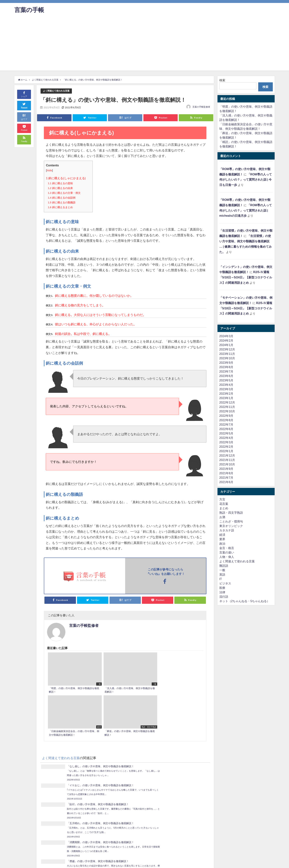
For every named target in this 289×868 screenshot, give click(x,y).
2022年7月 (226, 425)
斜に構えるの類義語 (61, 202)
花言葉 (224, 504)
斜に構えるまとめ (60, 207)
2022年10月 (227, 411)
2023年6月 (226, 376)
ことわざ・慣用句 (231, 521)
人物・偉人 (227, 557)
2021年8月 (226, 473)
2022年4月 (226, 438)
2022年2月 (226, 447)
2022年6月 (226, 429)
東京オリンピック (231, 526)
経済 (222, 535)
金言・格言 (227, 548)
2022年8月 (226, 420)
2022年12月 (227, 402)
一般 (222, 570)
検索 (222, 80)
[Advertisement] (144, 45)
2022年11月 (227, 407)
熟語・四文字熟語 (231, 513)
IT (221, 579)
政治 (222, 544)
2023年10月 (227, 358)
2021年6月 (226, 482)
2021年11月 (227, 460)
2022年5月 (226, 433)
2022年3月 (226, 442)
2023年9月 (226, 363)
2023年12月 (227, 349)
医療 (222, 588)
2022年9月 (226, 416)
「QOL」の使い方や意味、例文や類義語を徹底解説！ (171, 814)
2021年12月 (227, 455)
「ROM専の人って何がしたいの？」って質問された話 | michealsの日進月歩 (246, 210)
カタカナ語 (227, 530)
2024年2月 (226, 340)
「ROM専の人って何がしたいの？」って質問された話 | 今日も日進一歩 (246, 180)
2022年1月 (226, 451)
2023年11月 (227, 354)
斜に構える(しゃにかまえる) (66, 178)
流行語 (224, 597)
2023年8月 (226, 367)
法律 (222, 592)
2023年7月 (226, 371)
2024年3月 (226, 336)
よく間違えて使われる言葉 (57, 91)
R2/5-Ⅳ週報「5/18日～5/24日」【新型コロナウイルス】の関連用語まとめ (246, 277)
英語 (222, 574)
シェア (24, 94)
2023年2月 (226, 394)
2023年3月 (226, 389)
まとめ (224, 508)
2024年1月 (226, 345)
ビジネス (225, 583)
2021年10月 (227, 464)
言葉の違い (227, 552)
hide (49, 171)
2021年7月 (226, 478)
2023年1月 (226, 398)
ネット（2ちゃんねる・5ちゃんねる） (245, 601)
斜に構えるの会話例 (61, 198)
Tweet (24, 105)
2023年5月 (226, 380)
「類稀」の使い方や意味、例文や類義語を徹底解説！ (57, 803)
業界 (222, 539)
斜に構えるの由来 (60, 188)
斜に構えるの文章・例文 (64, 193)
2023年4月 (226, 385)
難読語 (224, 566)
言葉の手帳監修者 (201, 107)
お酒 (222, 517)
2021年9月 (226, 469)
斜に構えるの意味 (60, 183)
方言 (222, 499)
